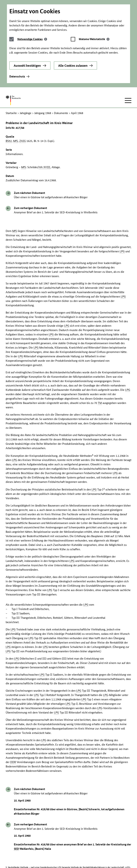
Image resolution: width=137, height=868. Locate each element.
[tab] (32, 3)
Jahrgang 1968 (43, 58)
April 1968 (77, 58)
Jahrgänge (26, 58)
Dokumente (61, 58)
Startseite (11, 58)
